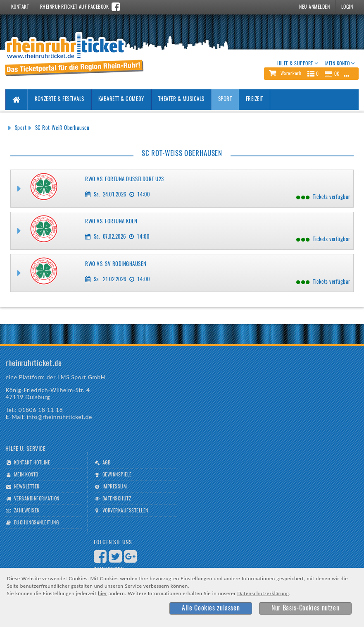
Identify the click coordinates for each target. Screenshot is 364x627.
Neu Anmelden (314, 7)
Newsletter (27, 487)
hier (102, 593)
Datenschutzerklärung (263, 593)
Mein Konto (26, 475)
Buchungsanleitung (36, 523)
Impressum (115, 487)
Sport (225, 99)
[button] (311, 74)
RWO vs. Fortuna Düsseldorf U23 (125, 180)
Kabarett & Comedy (121, 99)
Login (347, 7)
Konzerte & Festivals (59, 99)
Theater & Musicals (181, 99)
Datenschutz (117, 499)
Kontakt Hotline (32, 463)
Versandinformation (37, 499)
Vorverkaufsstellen (125, 511)
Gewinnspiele (117, 475)
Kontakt (20, 7)
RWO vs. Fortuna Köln (111, 222)
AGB (106, 463)
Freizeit (255, 99)
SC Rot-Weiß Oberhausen (62, 128)
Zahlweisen (27, 511)
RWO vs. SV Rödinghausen (116, 264)
